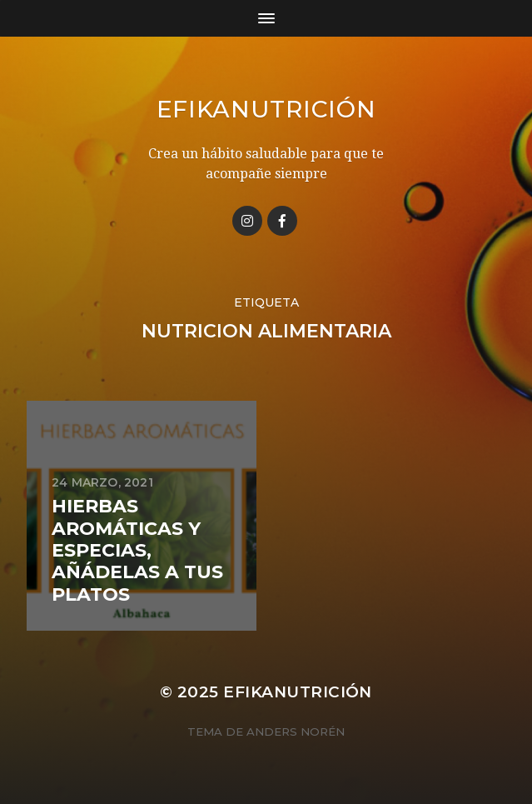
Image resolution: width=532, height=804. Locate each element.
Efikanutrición (266, 109)
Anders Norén (296, 732)
